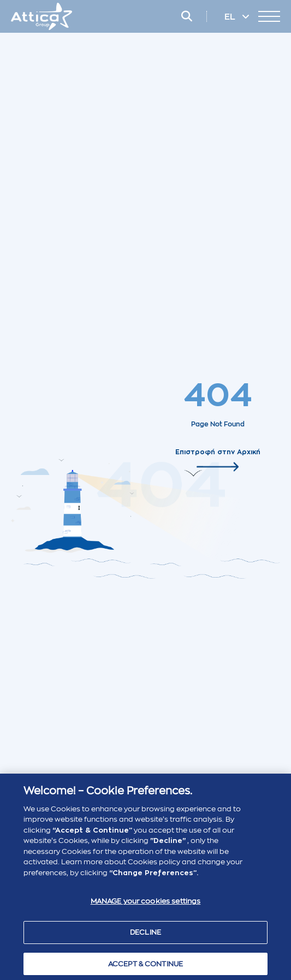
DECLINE (145, 934)
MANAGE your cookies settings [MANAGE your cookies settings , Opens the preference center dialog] (146, 904)
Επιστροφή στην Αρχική (218, 452)
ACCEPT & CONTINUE (145, 966)
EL (231, 17)
